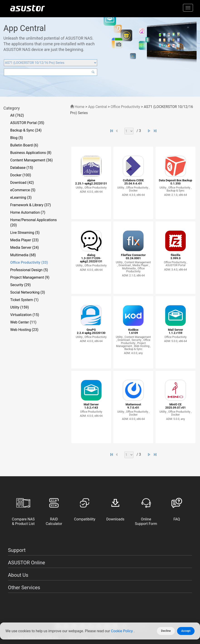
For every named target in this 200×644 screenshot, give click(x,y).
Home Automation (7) (28, 212)
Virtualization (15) (25, 315)
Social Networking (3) (28, 292)
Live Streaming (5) (25, 233)
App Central (98, 107)
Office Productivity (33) (29, 262)
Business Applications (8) (31, 153)
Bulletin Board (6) (24, 145)
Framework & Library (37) (31, 205)
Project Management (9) (30, 277)
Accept (186, 631)
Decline (166, 631)
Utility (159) (20, 307)
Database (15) (22, 168)
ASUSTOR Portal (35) (27, 123)
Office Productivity (125, 107)
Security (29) (20, 285)
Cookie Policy (122, 631)
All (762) (17, 115)
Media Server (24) (25, 248)
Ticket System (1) (24, 300)
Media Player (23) (24, 240)
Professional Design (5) (29, 270)
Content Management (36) (31, 160)
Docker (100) (21, 175)
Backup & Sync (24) (26, 130)
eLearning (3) (21, 198)
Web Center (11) (23, 322)
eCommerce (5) (23, 190)
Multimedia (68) (23, 255)
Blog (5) (17, 138)
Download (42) (22, 183)
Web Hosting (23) (24, 330)
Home (77, 107)
